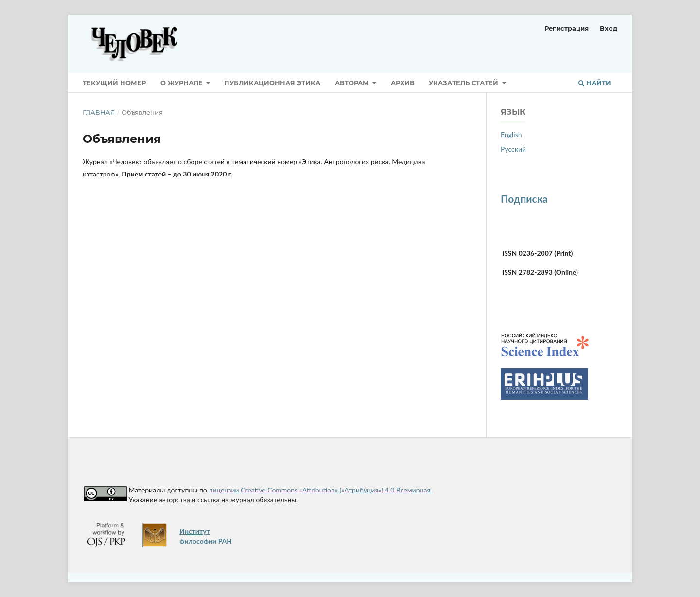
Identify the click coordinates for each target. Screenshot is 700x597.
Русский (513, 149)
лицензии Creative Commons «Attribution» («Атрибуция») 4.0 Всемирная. (320, 490)
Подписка (524, 199)
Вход (609, 28)
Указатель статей (464, 83)
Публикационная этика (272, 83)
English (511, 134)
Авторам (353, 83)
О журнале (183, 83)
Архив (403, 83)
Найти (595, 83)
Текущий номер (114, 83)
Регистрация (567, 28)
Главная (99, 112)
